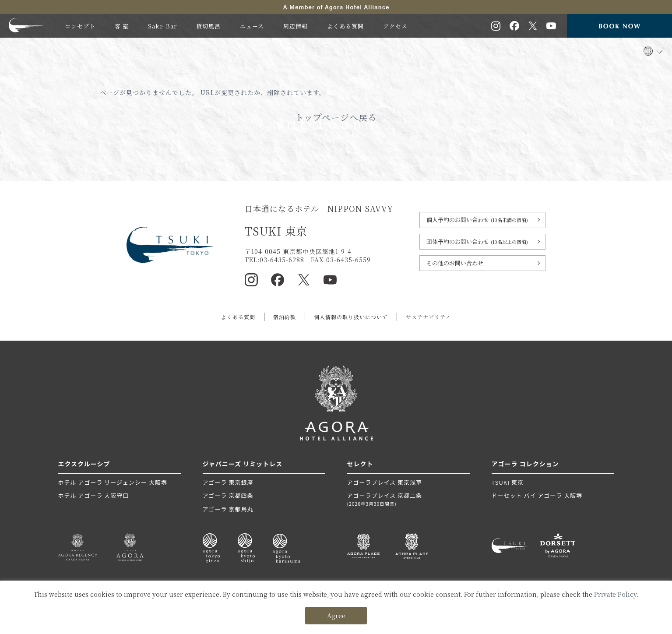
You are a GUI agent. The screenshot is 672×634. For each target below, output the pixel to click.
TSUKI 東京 (508, 482)
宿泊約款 (285, 317)
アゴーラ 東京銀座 (228, 482)
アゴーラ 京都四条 (228, 495)
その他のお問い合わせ (455, 263)
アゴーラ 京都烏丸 (228, 509)
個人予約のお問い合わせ (477, 220)
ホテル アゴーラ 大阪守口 (94, 495)
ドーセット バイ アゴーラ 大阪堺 (537, 495)
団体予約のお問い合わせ (477, 241)
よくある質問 (238, 317)
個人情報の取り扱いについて (351, 317)
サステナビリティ (428, 317)
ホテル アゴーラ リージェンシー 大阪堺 (113, 482)
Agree (336, 616)
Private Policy (615, 594)
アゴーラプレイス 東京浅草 (385, 482)
